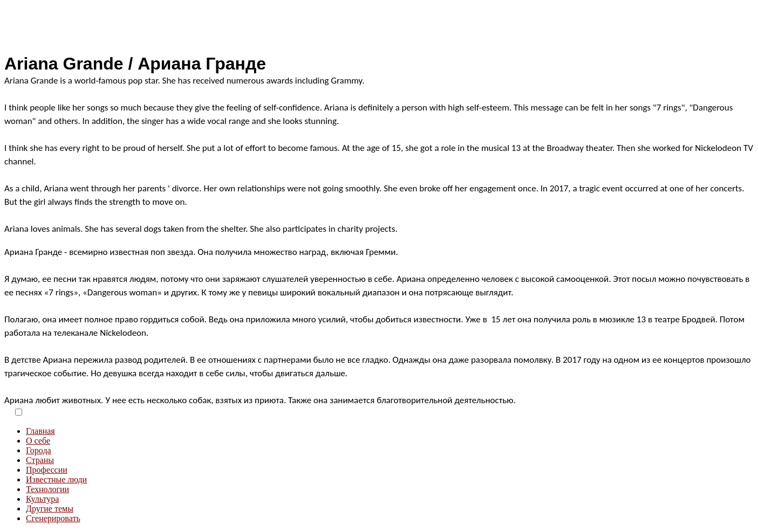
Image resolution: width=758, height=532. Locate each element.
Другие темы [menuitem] (50, 509)
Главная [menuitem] (40, 431)
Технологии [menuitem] (47, 489)
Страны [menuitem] (40, 460)
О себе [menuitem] (38, 441)
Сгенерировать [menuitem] (53, 518)
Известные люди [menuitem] (56, 479)
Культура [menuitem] (42, 499)
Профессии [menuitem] (47, 470)
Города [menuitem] (39, 450)
